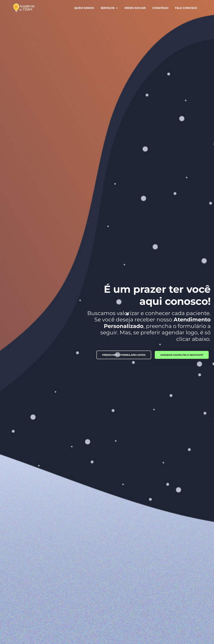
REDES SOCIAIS (135, 8)
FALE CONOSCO (186, 8)
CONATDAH (160, 8)
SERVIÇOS (109, 8)
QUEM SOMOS (84, 8)
